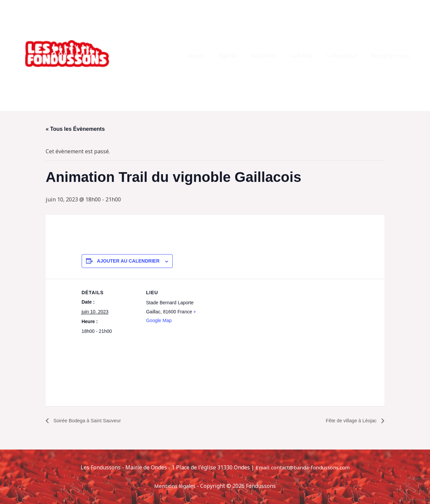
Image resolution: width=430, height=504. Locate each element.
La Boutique (346, 55)
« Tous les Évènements (75, 129)
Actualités (273, 55)
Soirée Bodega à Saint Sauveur (91, 420)
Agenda (240, 55)
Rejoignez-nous (392, 55)
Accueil (211, 55)
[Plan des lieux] (246, 325)
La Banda (308, 55)
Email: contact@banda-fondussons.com (303, 467)
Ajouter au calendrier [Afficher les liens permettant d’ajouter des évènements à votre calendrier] (128, 261)
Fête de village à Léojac (349, 420)
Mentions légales (175, 486)
